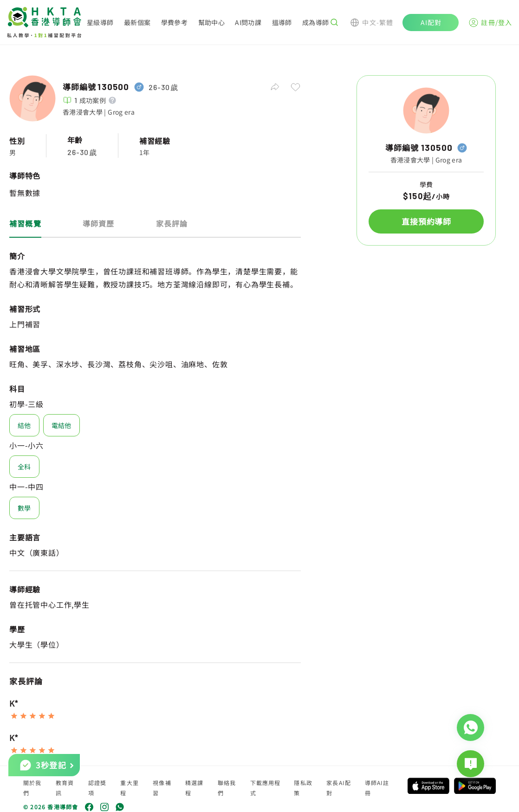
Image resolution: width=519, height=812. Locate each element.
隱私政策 (303, 788)
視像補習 (162, 788)
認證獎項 (97, 788)
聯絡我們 (227, 788)
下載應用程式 (266, 788)
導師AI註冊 (377, 788)
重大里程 (130, 788)
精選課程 (195, 788)
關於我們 (32, 788)
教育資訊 (65, 788)
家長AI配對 (339, 788)
